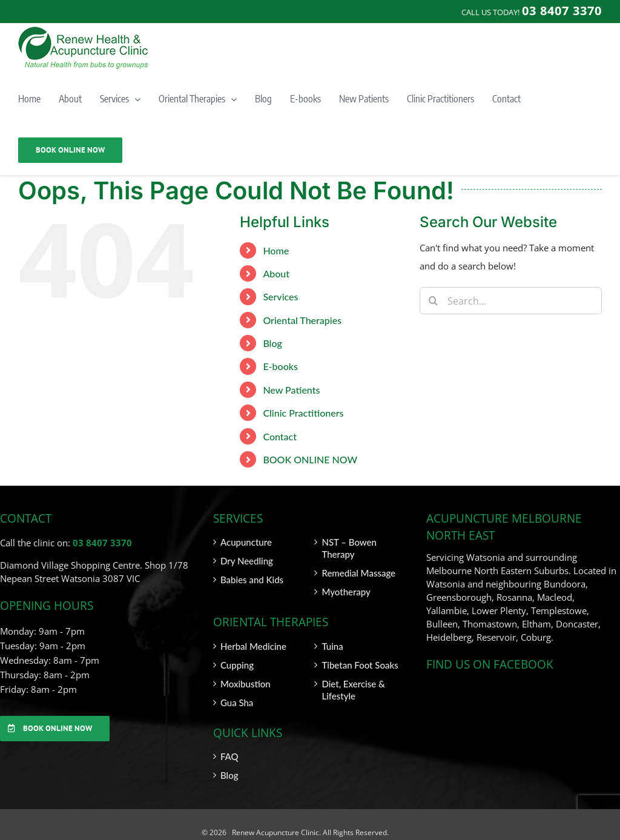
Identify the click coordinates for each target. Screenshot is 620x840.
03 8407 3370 (102, 543)
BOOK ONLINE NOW (310, 459)
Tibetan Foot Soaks (360, 665)
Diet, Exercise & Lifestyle (353, 690)
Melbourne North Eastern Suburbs (497, 570)
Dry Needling (247, 561)
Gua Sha (237, 703)
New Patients (291, 390)
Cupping (237, 665)
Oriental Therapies (302, 320)
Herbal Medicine (253, 646)
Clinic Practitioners (303, 413)
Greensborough (459, 597)
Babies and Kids (252, 580)
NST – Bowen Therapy (349, 548)
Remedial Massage (358, 573)
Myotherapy (346, 592)
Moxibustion (246, 684)
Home (276, 250)
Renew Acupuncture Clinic (275, 832)
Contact (280, 436)
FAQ (229, 756)
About (276, 273)
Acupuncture (246, 542)
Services (280, 296)
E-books (280, 366)
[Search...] (511, 301)
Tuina (332, 646)
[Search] (433, 301)
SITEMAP (587, 832)
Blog (272, 343)
